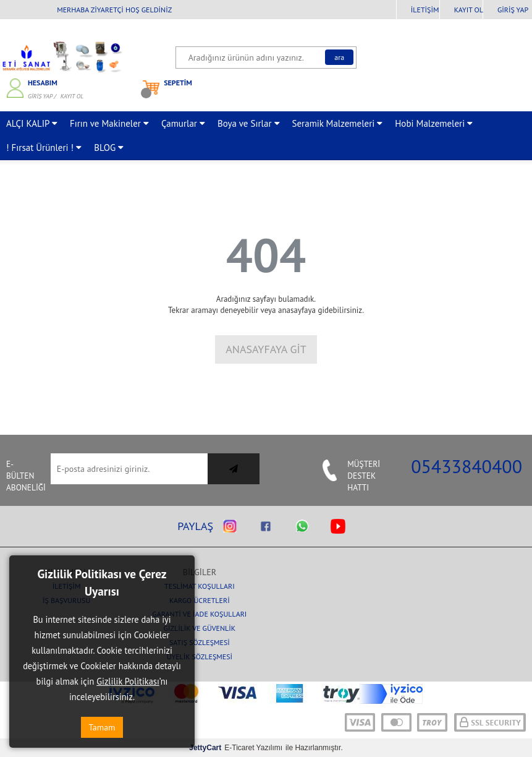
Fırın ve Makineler (109, 123)
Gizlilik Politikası (128, 681)
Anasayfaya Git (266, 349)
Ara (339, 57)
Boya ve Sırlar (249, 123)
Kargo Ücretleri (200, 600)
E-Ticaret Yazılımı (236, 748)
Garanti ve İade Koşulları (199, 614)
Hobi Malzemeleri (434, 123)
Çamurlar (183, 123)
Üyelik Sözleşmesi (200, 656)
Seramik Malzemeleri (338, 123)
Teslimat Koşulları (200, 586)
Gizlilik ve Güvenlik (200, 628)
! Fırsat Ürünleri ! (44, 148)
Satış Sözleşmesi (200, 642)
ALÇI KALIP (32, 123)
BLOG (109, 148)
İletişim (425, 10)
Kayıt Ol (469, 10)
